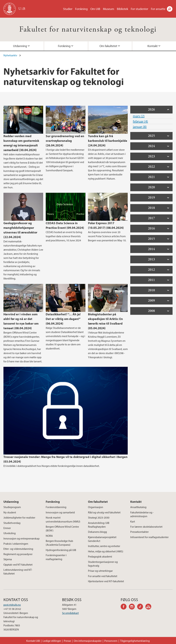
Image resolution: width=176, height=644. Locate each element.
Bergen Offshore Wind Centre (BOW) (62, 528)
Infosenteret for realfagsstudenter (149, 537)
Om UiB (95, 9)
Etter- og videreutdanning (18, 549)
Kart (133, 521)
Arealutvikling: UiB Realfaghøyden (99, 525)
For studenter (139, 9)
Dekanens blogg (97, 532)
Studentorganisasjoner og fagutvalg (103, 564)
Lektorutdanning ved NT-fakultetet (18, 572)
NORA (49, 536)
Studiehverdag (12, 523)
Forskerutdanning (56, 507)
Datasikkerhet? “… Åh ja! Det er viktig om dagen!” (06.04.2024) (63, 319)
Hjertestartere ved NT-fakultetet (106, 581)
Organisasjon (96, 507)
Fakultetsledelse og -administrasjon (142, 514)
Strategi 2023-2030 (99, 517)
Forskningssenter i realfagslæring (56, 557)
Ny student (10, 512)
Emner (7, 528)
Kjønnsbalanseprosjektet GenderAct (102, 539)
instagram (133, 607)
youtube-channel (150, 607)
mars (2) (139, 116)
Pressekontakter (139, 532)
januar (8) (140, 127)
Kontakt (153, 46)
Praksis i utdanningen (16, 544)
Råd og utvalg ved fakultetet (104, 512)
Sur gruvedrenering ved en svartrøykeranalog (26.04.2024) (65, 141)
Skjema (8, 559)
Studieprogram (12, 507)
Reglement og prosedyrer (18, 554)
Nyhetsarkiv (10, 55)
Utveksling (10, 533)
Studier (68, 9)
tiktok (141, 607)
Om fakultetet (108, 46)
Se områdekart (70, 613)
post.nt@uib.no (12, 605)
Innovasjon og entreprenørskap (21, 538)
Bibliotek (122, 9)
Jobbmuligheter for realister (19, 517)
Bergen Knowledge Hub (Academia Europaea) (59, 543)
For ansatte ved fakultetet (103, 576)
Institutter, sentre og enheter (104, 546)
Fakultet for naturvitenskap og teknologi (88, 29)
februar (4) (140, 121)
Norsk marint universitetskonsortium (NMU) (63, 519)
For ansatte (158, 9)
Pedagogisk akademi (100, 556)
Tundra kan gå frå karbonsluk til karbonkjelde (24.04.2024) (108, 141)
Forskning (81, 9)
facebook (125, 607)
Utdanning (20, 46)
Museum (109, 9)
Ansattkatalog (138, 507)
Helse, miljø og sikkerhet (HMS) (106, 551)
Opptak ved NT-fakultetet (18, 565)
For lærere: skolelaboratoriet (146, 527)
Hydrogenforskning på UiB (61, 550)
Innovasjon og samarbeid (60, 512)
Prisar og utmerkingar (100, 571)
